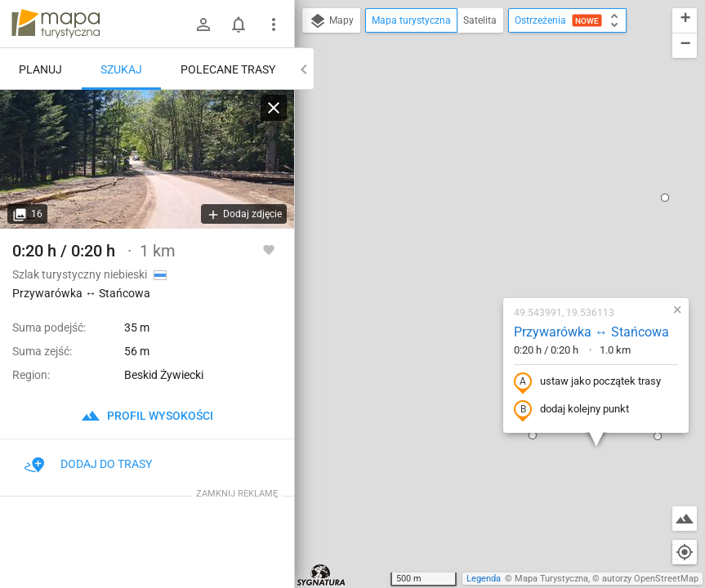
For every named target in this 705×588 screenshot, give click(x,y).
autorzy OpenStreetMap (650, 579)
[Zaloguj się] (203, 24)
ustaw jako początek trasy (490, 223)
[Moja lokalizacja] (685, 552)
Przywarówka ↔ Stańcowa (494, 173)
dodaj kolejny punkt (474, 251)
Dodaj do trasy (88, 464)
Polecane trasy (228, 69)
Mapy (331, 21)
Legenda (484, 579)
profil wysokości (147, 416)
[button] (435, 276)
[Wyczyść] (274, 108)
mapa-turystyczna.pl (56, 24)
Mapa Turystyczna (551, 579)
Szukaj (121, 69)
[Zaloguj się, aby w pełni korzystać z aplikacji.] (269, 249)
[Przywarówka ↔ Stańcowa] (147, 159)
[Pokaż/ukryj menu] (274, 24)
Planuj (40, 69)
